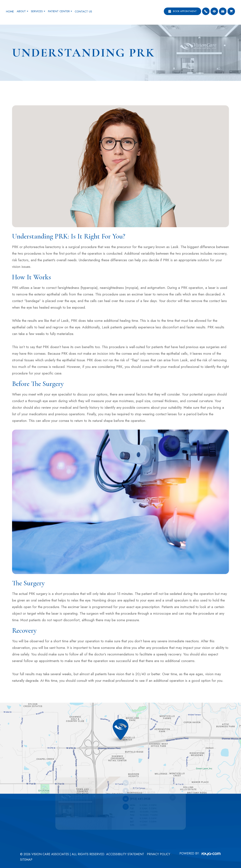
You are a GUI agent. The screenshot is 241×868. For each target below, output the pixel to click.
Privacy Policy (159, 854)
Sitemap (26, 860)
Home (10, 11)
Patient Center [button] (60, 11)
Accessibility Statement (125, 854)
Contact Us (83, 11)
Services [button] (38, 11)
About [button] (22, 11)
